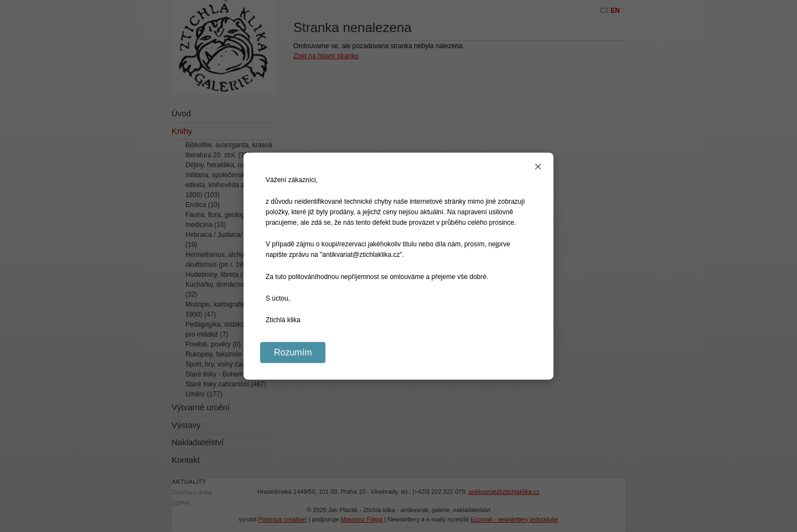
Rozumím (293, 352)
